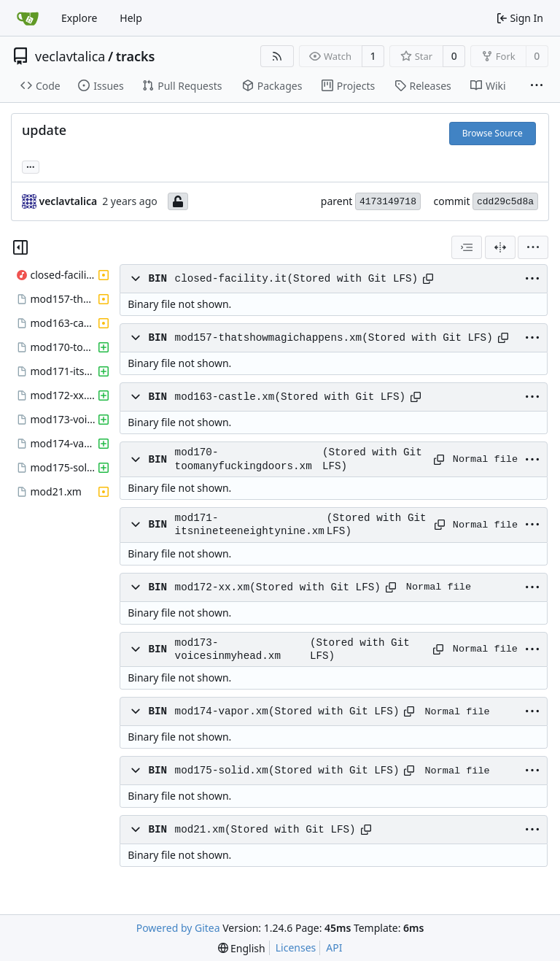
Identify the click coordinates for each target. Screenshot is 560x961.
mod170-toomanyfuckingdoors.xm (244, 459)
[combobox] (467, 247)
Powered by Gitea (178, 928)
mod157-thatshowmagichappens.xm (269, 338)
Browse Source (493, 133)
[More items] (537, 86)
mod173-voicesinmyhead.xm (228, 649)
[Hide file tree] (20, 247)
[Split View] (500, 247)
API (334, 948)
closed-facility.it (231, 279)
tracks (136, 56)
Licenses (296, 948)
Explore (79, 18)
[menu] (533, 247)
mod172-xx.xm (213, 587)
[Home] (28, 18)
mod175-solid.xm (222, 771)
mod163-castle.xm (225, 397)
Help (131, 18)
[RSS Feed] (277, 56)
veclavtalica (70, 56)
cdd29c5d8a (505, 202)
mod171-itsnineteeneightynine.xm (250, 525)
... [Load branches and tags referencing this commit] (31, 166)
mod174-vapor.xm (222, 711)
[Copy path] (428, 279)
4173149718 (388, 202)
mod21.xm (200, 830)
